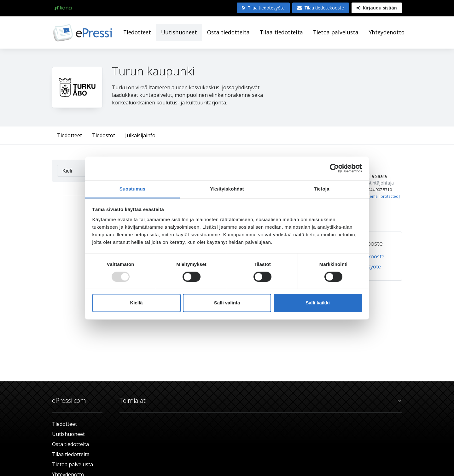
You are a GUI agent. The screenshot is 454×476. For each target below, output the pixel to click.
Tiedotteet (137, 32)
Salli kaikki (318, 303)
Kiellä (136, 303)
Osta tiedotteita (228, 32)
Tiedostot (104, 135)
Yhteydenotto (387, 32)
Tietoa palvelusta (336, 32)
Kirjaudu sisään (377, 8)
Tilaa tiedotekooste (321, 8)
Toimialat (261, 401)
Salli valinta (227, 303)
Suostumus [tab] (133, 189)
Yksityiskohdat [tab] (227, 189)
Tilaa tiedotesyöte (263, 8)
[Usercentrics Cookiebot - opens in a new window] (334, 168)
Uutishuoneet (179, 32)
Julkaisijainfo (140, 135)
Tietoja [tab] (322, 189)
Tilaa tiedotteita (281, 32)
